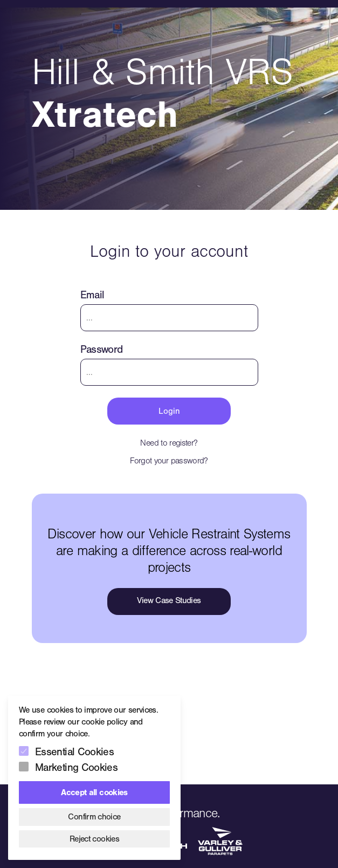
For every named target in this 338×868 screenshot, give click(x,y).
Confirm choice (94, 817)
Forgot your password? (169, 461)
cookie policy (104, 722)
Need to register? (169, 443)
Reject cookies (94, 839)
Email (92, 295)
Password (102, 349)
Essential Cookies (74, 752)
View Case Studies (169, 600)
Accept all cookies (94, 792)
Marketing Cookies (76, 767)
